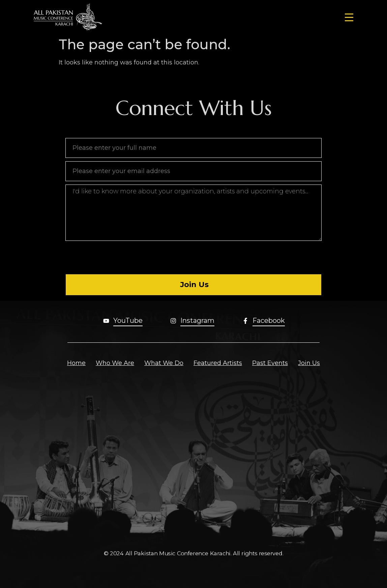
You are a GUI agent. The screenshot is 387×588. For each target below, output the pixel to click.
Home (76, 363)
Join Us (309, 363)
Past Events (270, 363)
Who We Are (115, 363)
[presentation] (117, 257)
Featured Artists (218, 363)
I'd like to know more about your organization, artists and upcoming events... (193, 213)
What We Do (164, 363)
